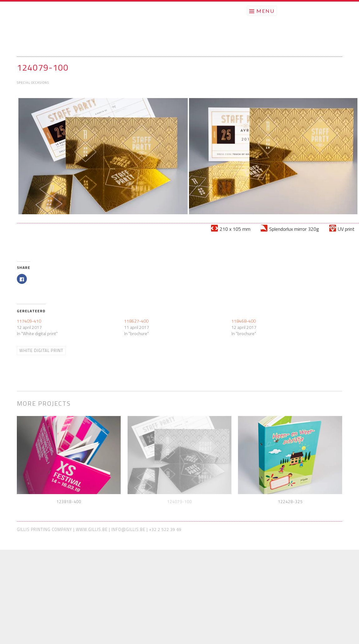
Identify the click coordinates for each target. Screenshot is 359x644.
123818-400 (69, 502)
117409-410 (29, 321)
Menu (265, 11)
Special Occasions (33, 83)
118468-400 (244, 321)
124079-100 (179, 502)
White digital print (41, 350)
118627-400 (136, 321)
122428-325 (290, 502)
